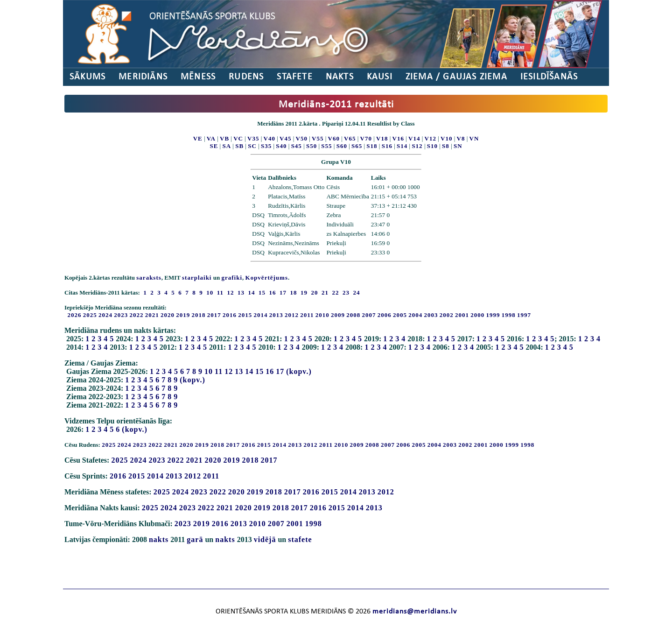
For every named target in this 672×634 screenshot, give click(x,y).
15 (259, 371)
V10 (446, 138)
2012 (292, 315)
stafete (300, 539)
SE (214, 146)
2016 (230, 315)
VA (211, 138)
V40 (269, 138)
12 (229, 371)
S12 (417, 146)
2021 (152, 315)
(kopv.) (299, 371)
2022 (137, 315)
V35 (253, 138)
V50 (302, 138)
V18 (382, 138)
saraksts (149, 278)
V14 (414, 138)
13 (239, 371)
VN (474, 138)
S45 (297, 146)
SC (252, 146)
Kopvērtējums (267, 278)
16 (270, 371)
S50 (311, 146)
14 (249, 371)
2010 (322, 315)
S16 (387, 146)
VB (224, 138)
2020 (168, 315)
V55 (318, 138)
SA (227, 146)
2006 (385, 315)
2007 (369, 315)
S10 (432, 146)
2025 (90, 315)
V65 (350, 138)
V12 (430, 138)
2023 (121, 315)
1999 (493, 315)
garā (195, 539)
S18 (372, 146)
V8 (461, 138)
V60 (334, 138)
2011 (307, 315)
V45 (285, 138)
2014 (261, 315)
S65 (357, 146)
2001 (462, 315)
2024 (105, 315)
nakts (159, 539)
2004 (415, 315)
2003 (431, 315)
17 (280, 371)
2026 (75, 315)
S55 (326, 146)
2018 (199, 315)
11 (219, 371)
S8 (446, 146)
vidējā (265, 539)
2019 (183, 315)
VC (238, 138)
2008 (353, 315)
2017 (214, 315)
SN (458, 146)
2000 (477, 315)
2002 (447, 315)
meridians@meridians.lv (415, 612)
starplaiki (197, 278)
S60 (342, 146)
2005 (400, 315)
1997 (524, 315)
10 (209, 371)
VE (198, 138)
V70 (366, 138)
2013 (276, 315)
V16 (398, 138)
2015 (245, 315)
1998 (509, 315)
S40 (281, 146)
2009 (338, 315)
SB (239, 146)
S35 (266, 146)
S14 (402, 146)
